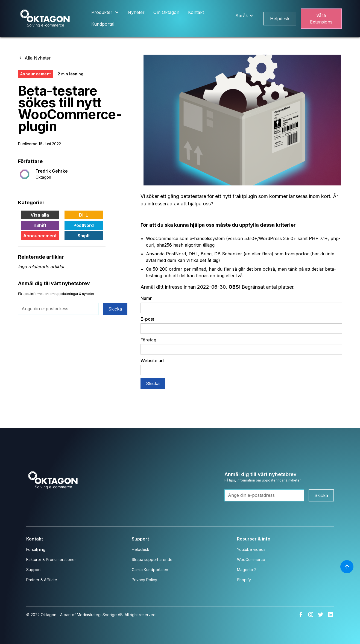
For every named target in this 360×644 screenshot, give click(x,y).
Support (33, 570)
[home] (45, 19)
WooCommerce (251, 559)
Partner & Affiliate (42, 580)
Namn (147, 298)
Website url (152, 361)
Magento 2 (247, 570)
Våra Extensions (321, 19)
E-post (147, 319)
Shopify (244, 580)
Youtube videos (251, 549)
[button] (105, 13)
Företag (148, 340)
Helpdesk (280, 19)
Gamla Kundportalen (150, 570)
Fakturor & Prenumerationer (51, 559)
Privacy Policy (144, 580)
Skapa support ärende (152, 559)
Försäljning (36, 549)
